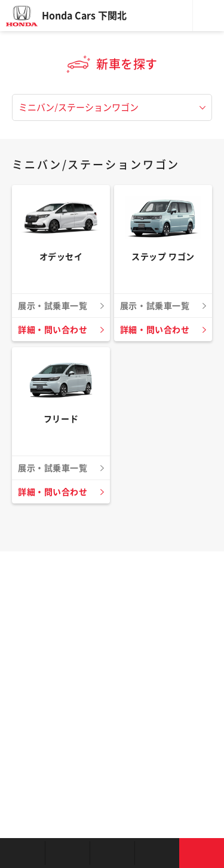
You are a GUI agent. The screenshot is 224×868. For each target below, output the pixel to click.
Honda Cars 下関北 (84, 16)
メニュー (208, 16)
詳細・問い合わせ (53, 330)
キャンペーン (157, 853)
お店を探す (22, 853)
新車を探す (67, 853)
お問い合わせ (202, 853)
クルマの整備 (112, 853)
